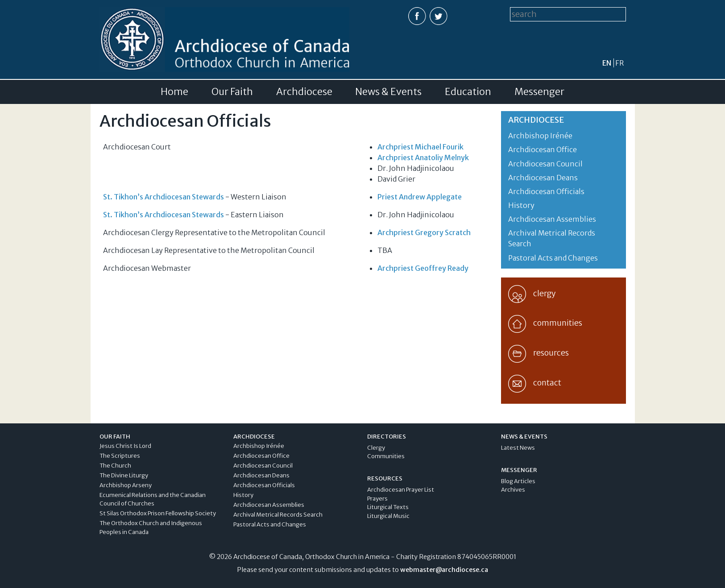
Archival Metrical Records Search (278, 515)
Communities (386, 456)
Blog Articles (518, 481)
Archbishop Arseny (126, 485)
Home (174, 92)
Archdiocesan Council (545, 164)
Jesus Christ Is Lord (125, 446)
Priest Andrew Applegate (420, 197)
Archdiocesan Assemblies (552, 219)
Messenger (539, 92)
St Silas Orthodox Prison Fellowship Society (158, 513)
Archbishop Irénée (540, 136)
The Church (115, 466)
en (607, 63)
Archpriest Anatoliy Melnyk (423, 157)
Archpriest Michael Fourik (420, 147)
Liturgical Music (388, 516)
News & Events (388, 92)
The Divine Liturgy (124, 475)
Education (468, 92)
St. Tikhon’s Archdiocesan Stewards (164, 197)
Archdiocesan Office (543, 149)
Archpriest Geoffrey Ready (423, 268)
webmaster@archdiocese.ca (444, 570)
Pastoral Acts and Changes (553, 258)
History (521, 205)
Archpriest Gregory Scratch (424, 232)
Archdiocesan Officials (546, 191)
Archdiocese (304, 92)
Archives (513, 490)
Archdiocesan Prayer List (401, 490)
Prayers (377, 499)
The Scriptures (120, 456)
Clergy (376, 448)
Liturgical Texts (388, 507)
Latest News (518, 448)
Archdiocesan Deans (543, 178)
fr (619, 63)
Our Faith (232, 92)
